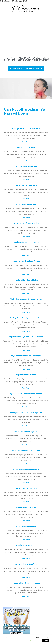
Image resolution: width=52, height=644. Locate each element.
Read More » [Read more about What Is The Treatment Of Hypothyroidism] (26, 312)
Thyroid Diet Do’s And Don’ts (26, 185)
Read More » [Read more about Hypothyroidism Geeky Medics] (26, 293)
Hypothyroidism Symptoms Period (26, 242)
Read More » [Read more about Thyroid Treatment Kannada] (26, 502)
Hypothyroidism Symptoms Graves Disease (26, 337)
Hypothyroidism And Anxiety (26, 166)
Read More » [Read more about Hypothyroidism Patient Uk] (26, 559)
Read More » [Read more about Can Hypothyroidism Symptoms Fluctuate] (26, 331)
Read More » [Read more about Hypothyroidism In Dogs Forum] (26, 578)
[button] (26, 19)
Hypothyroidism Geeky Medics (26, 280)
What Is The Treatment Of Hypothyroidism (26, 299)
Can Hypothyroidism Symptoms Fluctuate (26, 318)
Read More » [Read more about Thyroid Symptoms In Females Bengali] (26, 369)
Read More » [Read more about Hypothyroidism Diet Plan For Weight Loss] (26, 426)
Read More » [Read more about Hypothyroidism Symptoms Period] (26, 255)
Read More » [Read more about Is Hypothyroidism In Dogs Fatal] (26, 445)
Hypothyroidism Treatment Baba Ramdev (26, 394)
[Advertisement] (26, 38)
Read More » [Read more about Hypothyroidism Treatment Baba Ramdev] (26, 407)
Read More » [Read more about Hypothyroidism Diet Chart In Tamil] (26, 464)
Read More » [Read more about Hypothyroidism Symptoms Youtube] (26, 274)
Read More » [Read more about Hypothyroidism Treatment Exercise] (26, 596)
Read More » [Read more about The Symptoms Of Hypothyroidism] (26, 237)
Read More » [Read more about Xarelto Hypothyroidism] (26, 161)
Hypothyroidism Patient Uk (26, 545)
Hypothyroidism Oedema (26, 526)
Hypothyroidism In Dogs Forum (26, 564)
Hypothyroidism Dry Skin (26, 204)
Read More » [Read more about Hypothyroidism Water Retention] (26, 483)
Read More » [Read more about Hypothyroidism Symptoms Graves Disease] (26, 350)
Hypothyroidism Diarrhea (26, 375)
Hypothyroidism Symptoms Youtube (26, 261)
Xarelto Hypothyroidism (26, 147)
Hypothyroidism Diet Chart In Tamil (26, 450)
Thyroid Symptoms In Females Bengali (26, 356)
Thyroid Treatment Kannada (26, 488)
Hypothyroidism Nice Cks (26, 507)
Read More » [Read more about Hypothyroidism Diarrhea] (26, 388)
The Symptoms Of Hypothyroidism (26, 223)
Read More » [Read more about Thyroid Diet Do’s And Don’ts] (26, 199)
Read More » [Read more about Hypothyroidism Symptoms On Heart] (26, 142)
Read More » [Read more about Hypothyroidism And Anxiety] (26, 180)
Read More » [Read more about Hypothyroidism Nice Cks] (26, 521)
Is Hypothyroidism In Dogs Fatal (26, 432)
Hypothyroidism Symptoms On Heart (26, 129)
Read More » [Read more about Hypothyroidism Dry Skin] (26, 218)
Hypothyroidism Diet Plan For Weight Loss (26, 413)
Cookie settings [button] (35, 641)
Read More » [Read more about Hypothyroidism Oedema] (26, 540)
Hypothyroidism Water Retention (26, 469)
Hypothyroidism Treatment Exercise (26, 583)
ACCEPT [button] (46, 641)
